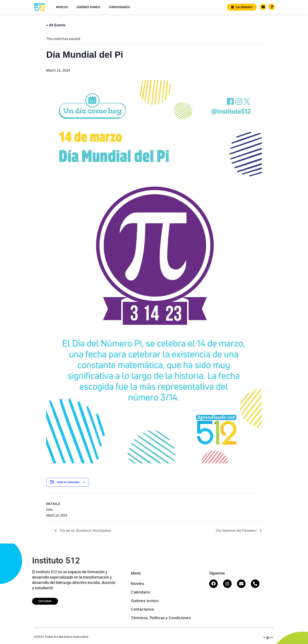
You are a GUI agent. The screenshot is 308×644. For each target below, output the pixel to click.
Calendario (141, 592)
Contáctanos (142, 609)
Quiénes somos (88, 7)
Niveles (62, 7)
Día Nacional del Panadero (237, 531)
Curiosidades (119, 7)
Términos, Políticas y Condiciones (161, 618)
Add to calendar (68, 482)
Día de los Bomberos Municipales (85, 531)
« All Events (56, 25)
